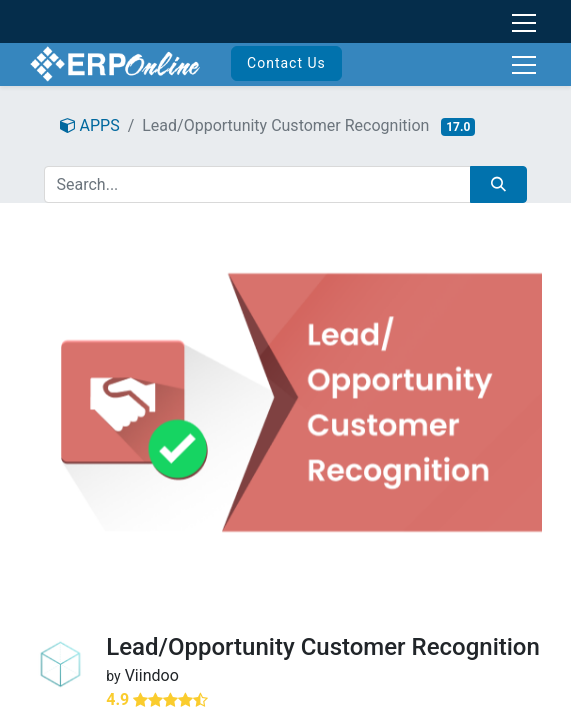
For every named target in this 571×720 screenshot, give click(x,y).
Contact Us (286, 63)
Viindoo (152, 675)
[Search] (498, 184)
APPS (90, 125)
